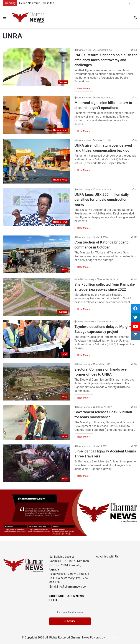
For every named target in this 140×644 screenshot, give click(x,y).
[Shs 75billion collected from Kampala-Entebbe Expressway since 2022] (36, 297)
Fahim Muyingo (85, 190)
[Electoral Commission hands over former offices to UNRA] (36, 382)
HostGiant (112, 638)
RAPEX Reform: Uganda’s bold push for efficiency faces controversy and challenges (106, 60)
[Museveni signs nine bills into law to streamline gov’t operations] (36, 115)
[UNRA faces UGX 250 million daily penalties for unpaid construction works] (36, 207)
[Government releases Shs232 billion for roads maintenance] (36, 423)
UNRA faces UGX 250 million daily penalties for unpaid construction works (102, 200)
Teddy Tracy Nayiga (86, 279)
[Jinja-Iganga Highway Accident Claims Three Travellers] (36, 463)
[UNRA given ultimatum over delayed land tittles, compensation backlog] (36, 161)
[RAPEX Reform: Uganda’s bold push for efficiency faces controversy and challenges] (36, 67)
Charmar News (84, 50)
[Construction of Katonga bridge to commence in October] (36, 254)
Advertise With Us (107, 557)
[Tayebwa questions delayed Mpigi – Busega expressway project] (36, 339)
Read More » (84, 88)
